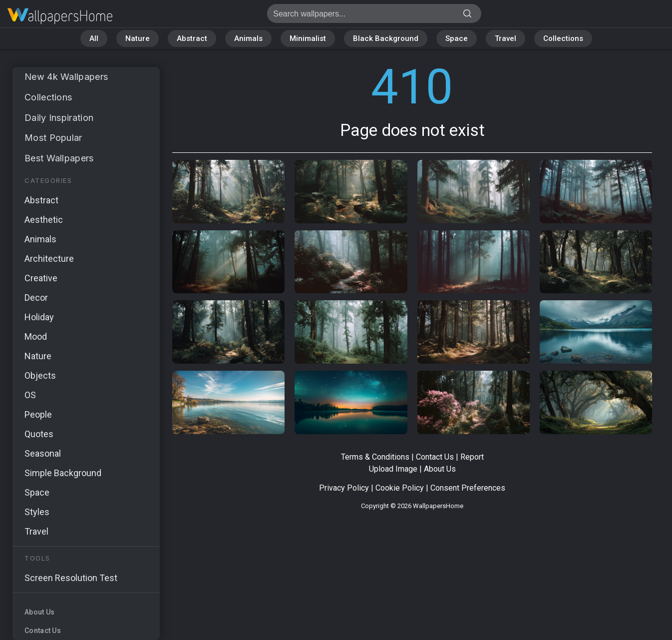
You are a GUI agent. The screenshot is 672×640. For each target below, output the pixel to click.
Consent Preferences (468, 488)
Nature (138, 38)
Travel (505, 38)
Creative (41, 278)
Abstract (192, 38)
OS (30, 395)
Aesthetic (44, 220)
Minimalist (308, 38)
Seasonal (43, 453)
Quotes (39, 434)
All (94, 38)
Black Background (386, 38)
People (38, 414)
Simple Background (63, 473)
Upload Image (393, 469)
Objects (40, 375)
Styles (37, 512)
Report (472, 457)
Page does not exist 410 (60, 16)
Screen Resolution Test (71, 578)
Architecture (49, 259)
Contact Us (43, 631)
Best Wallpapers (59, 158)
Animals (248, 38)
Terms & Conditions (375, 457)
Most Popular (53, 138)
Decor (36, 298)
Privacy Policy (344, 488)
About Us (39, 612)
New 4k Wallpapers (66, 77)
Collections (563, 38)
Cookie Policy (400, 488)
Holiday (39, 317)
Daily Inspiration (59, 118)
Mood (36, 336)
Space (457, 38)
